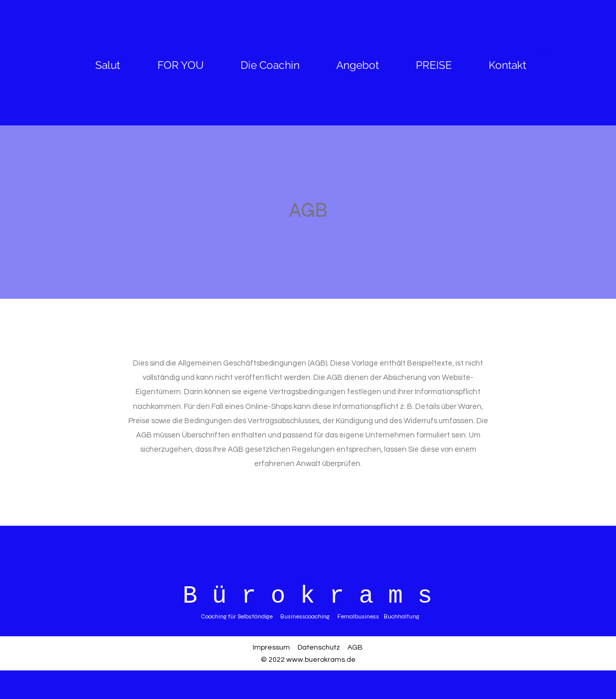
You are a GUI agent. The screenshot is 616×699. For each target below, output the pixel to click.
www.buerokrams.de (321, 660)
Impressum (271, 648)
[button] (549, 52)
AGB (355, 648)
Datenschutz (319, 648)
